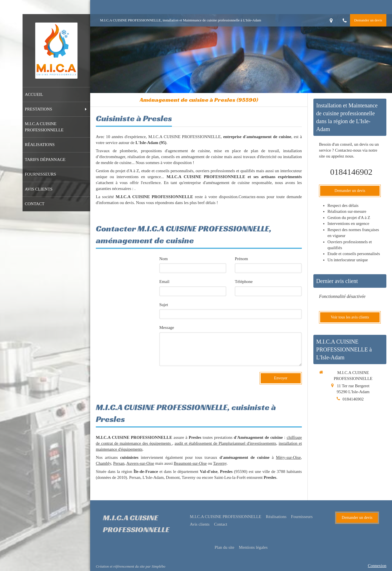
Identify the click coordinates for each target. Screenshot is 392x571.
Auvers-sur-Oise (140, 463)
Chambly (103, 463)
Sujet (164, 305)
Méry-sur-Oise (288, 457)
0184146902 (351, 172)
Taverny (220, 463)
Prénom (241, 259)
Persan (119, 463)
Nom (163, 259)
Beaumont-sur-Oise (190, 463)
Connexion (377, 566)
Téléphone (244, 282)
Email (164, 282)
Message (167, 327)
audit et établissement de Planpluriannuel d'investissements (225, 443)
